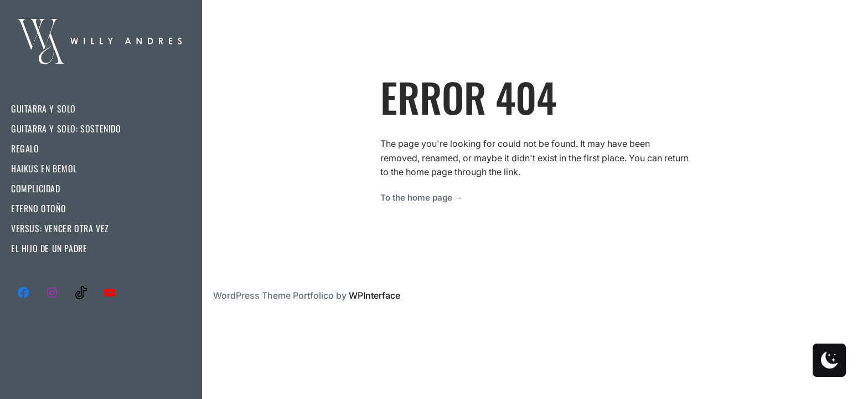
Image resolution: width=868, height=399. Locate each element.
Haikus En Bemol (44, 168)
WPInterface (374, 295)
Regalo (25, 149)
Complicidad (36, 188)
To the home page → (422, 198)
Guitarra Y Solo (43, 109)
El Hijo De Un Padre (49, 248)
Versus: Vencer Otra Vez (60, 228)
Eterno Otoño (38, 208)
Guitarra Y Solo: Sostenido (66, 129)
